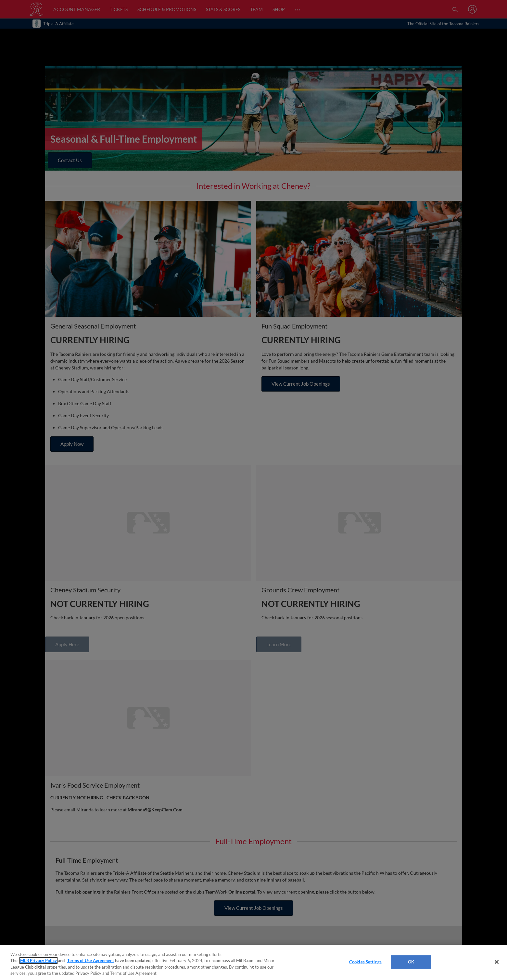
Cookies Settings (365, 962)
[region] (253, 962)
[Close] (497, 962)
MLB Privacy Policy (38, 961)
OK (411, 962)
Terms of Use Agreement (91, 961)
